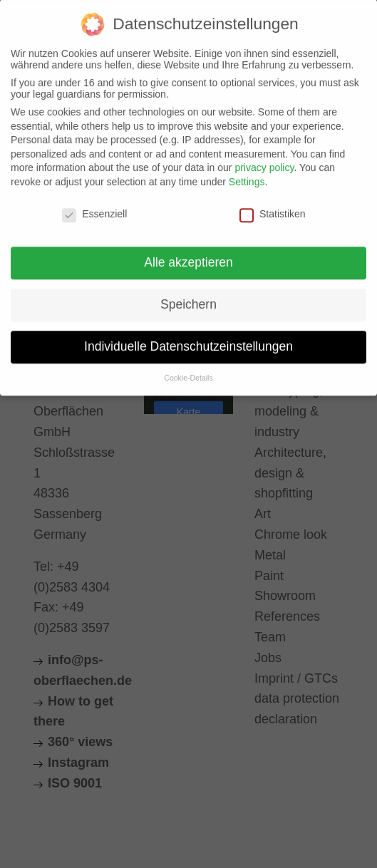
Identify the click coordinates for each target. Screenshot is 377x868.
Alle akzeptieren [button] (188, 255)
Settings (247, 175)
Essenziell (94, 206)
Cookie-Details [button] (188, 371)
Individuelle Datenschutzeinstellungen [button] (188, 339)
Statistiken (273, 206)
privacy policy (264, 160)
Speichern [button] (188, 297)
